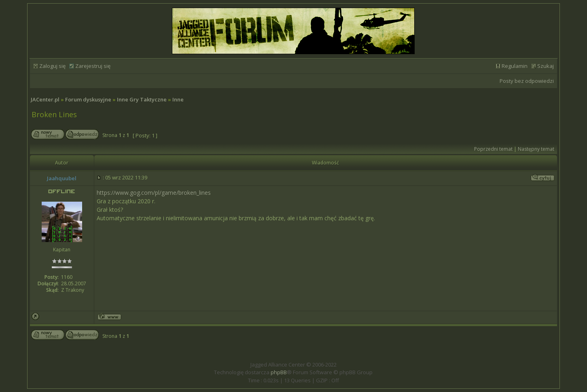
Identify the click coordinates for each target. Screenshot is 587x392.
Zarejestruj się (93, 66)
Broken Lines (54, 114)
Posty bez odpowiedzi (527, 81)
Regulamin (515, 66)
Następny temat (536, 149)
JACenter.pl (45, 99)
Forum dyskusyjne (88, 99)
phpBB (279, 372)
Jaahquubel (62, 178)
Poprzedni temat (493, 149)
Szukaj (546, 66)
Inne (178, 99)
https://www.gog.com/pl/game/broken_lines (154, 193)
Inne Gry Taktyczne (142, 99)
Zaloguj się (52, 66)
